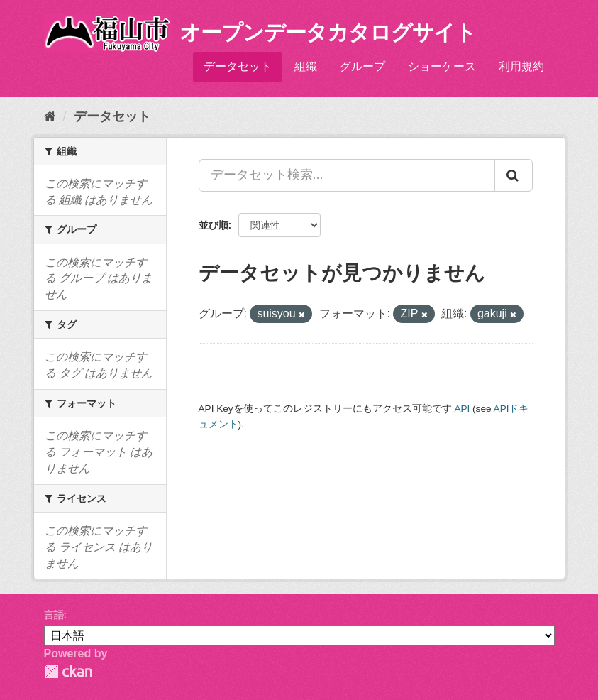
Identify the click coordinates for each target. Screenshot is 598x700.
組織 (306, 66)
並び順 (214, 225)
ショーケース (442, 66)
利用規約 (521, 66)
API (462, 409)
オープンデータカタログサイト (328, 32)
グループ (362, 66)
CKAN (68, 671)
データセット (238, 66)
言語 (54, 615)
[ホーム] (50, 116)
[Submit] (514, 175)
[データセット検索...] (347, 175)
